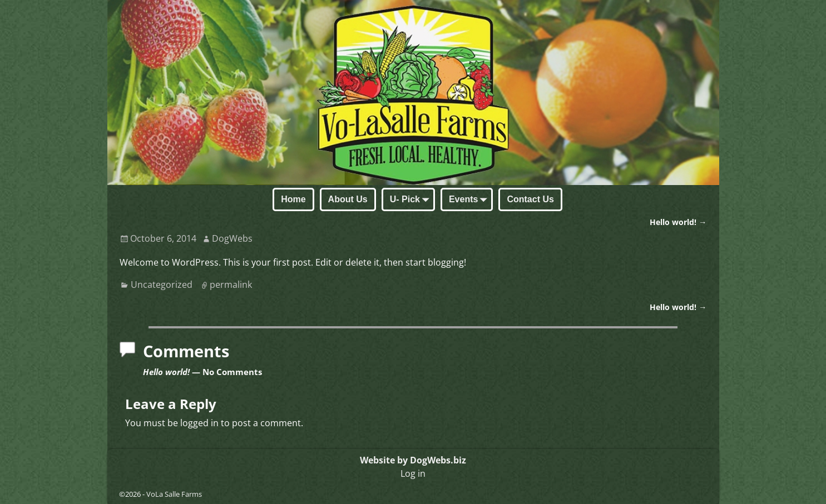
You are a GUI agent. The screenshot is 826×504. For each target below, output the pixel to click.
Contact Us (530, 199)
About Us (348, 199)
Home (293, 199)
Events (470, 200)
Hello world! (678, 222)
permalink (231, 285)
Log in (413, 473)
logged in (199, 423)
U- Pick (412, 200)
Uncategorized (162, 285)
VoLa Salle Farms (174, 494)
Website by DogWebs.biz (413, 460)
